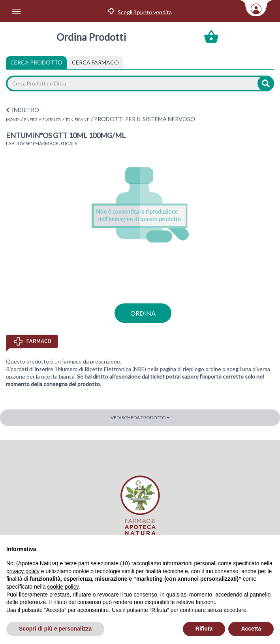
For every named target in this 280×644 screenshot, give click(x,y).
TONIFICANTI (78, 119)
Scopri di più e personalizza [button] (55, 629)
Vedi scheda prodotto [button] (140, 418)
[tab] (95, 63)
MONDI (13, 119)
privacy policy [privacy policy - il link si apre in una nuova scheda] (23, 571)
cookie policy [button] (63, 587)
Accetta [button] (251, 629)
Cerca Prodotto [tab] (36, 62)
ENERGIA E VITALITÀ (43, 119)
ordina (143, 313)
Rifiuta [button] (204, 629)
